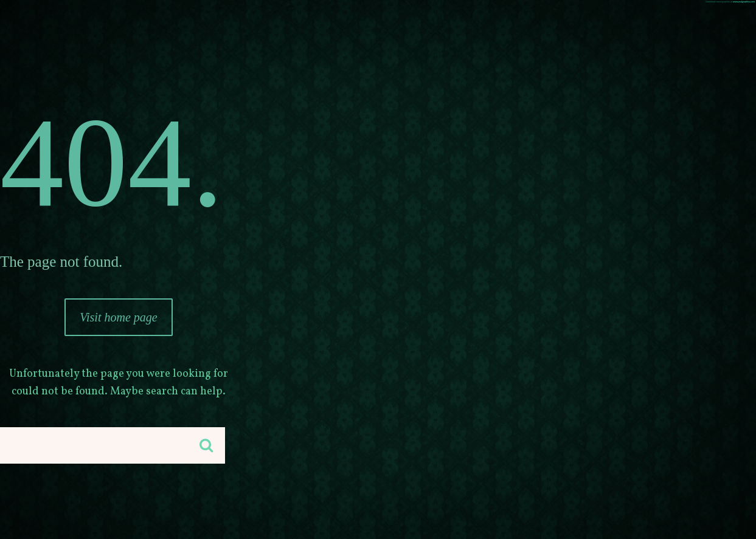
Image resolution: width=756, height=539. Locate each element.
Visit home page (118, 317)
